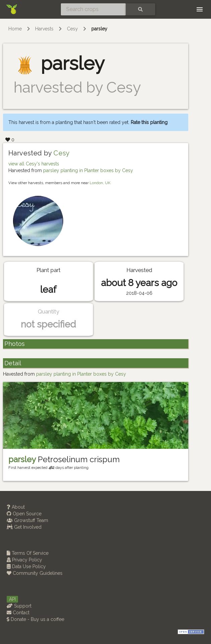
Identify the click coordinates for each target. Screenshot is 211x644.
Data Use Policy (26, 566)
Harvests (44, 29)
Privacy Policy (24, 560)
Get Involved (24, 527)
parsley (99, 29)
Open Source (24, 514)
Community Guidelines (35, 573)
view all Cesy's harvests (34, 164)
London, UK (100, 183)
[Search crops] (93, 9)
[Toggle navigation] (200, 9)
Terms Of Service (28, 553)
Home (15, 29)
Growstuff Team (27, 520)
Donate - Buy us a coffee (35, 619)
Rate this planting (149, 122)
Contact (18, 613)
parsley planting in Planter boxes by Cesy (88, 170)
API (12, 599)
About (16, 507)
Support (19, 606)
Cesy (72, 29)
